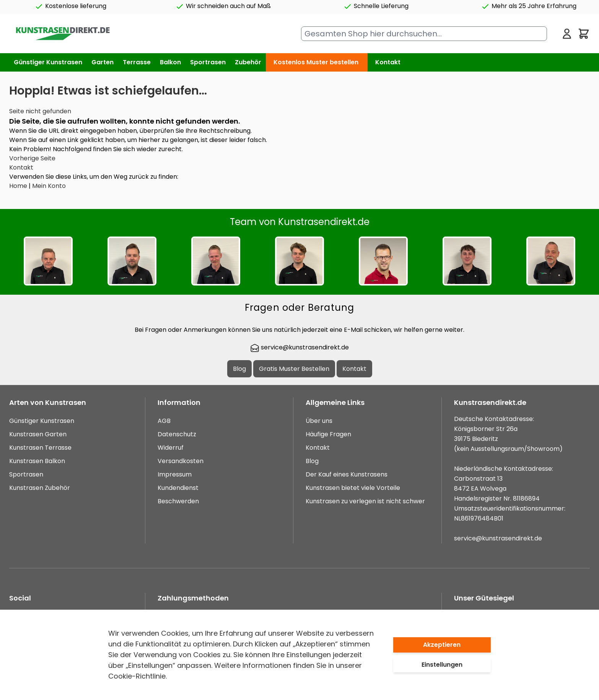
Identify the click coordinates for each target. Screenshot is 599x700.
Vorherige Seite (32, 158)
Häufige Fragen (328, 434)
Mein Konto (49, 186)
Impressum (175, 474)
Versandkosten (181, 461)
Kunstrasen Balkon (37, 461)
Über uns (319, 421)
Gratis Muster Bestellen (294, 369)
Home (18, 186)
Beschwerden (178, 501)
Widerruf (171, 448)
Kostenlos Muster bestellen (316, 62)
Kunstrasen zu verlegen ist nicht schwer (365, 501)
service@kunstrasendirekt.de (299, 347)
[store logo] (63, 34)
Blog (239, 369)
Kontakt (388, 62)
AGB (164, 421)
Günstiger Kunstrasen (42, 421)
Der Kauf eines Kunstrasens (347, 474)
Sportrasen (26, 474)
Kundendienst (178, 488)
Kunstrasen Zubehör (40, 488)
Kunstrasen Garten (38, 434)
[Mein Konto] (567, 34)
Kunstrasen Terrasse (40, 448)
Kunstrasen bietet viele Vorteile (353, 488)
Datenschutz (177, 434)
